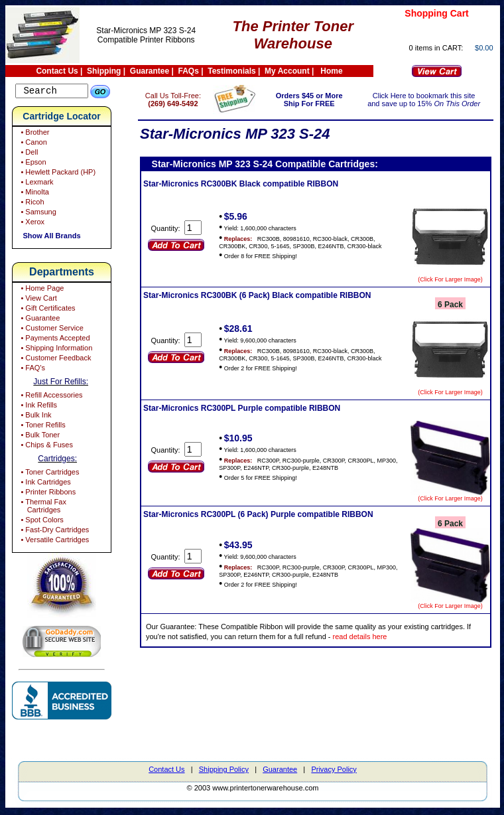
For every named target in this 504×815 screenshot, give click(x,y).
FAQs (189, 71)
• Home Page (41, 290)
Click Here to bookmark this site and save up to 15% (428, 100)
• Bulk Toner (39, 437)
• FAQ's (32, 370)
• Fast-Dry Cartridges (54, 532)
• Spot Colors (41, 522)
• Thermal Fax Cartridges (42, 508)
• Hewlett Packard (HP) (57, 174)
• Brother (34, 134)
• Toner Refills (42, 427)
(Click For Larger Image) (450, 279)
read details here (385, 636)
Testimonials (231, 71)
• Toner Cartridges (49, 474)
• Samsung (37, 214)
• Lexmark (36, 184)
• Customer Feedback (55, 360)
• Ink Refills (38, 407)
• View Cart (37, 300)
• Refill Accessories (50, 397)
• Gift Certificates (47, 310)
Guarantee (150, 71)
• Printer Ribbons (47, 494)
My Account (287, 71)
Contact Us (57, 71)
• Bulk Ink (35, 417)
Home (331, 71)
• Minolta (33, 194)
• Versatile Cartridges (54, 542)
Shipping (104, 71)
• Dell (28, 154)
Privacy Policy (334, 771)
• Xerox (31, 224)
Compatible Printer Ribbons (146, 40)
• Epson (32, 164)
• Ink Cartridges (44, 484)
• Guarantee (39, 320)
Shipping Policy (224, 771)
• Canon (32, 144)
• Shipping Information (55, 350)
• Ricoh (31, 204)
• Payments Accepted (54, 340)
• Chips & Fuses (46, 447)
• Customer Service (51, 330)
